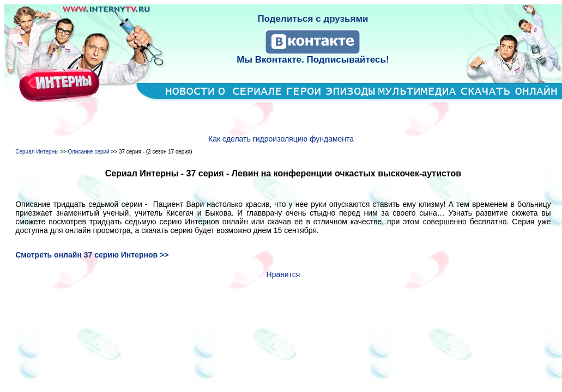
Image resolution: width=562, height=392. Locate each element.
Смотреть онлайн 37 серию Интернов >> (92, 255)
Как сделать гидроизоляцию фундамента (281, 139)
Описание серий (89, 152)
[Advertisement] (283, 118)
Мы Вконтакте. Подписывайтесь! (313, 60)
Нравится (283, 274)
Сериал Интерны (37, 152)
